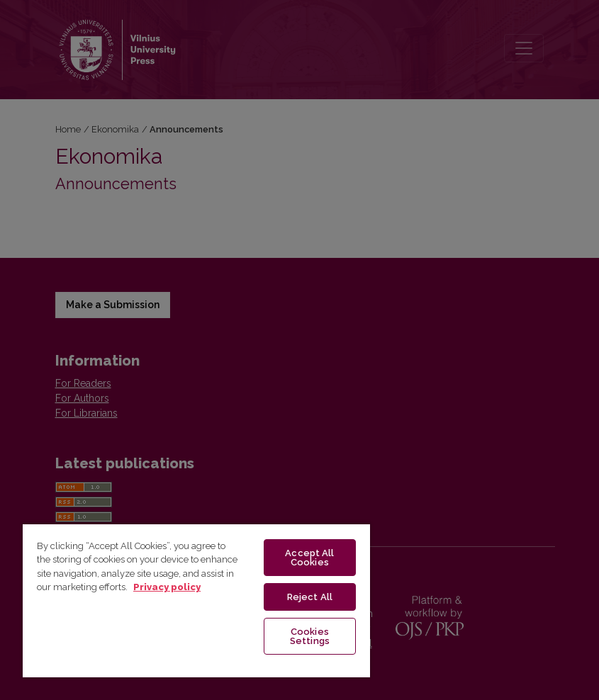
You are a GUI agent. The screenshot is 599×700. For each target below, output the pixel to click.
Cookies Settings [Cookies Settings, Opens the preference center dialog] (310, 636)
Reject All (310, 597)
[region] (196, 600)
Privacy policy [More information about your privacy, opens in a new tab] (167, 587)
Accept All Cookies (309, 558)
